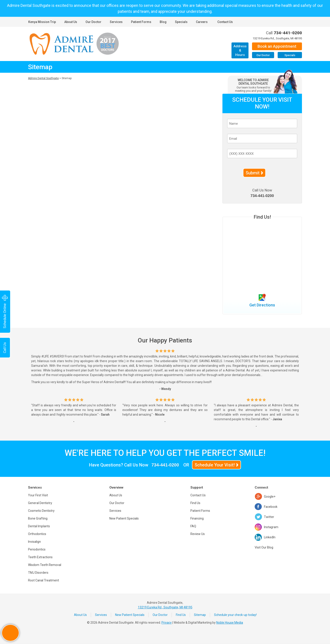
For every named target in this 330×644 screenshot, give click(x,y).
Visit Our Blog (264, 547)
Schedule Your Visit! (215, 465)
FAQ (193, 526)
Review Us (198, 534)
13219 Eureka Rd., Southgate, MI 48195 (277, 38)
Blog (163, 22)
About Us (71, 22)
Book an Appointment (277, 46)
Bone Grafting (38, 518)
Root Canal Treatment (44, 580)
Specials (181, 22)
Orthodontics (37, 534)
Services (116, 22)
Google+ (270, 497)
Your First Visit (38, 495)
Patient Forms (141, 22)
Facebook (271, 507)
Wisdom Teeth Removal (45, 565)
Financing (197, 518)
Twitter (269, 517)
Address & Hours (240, 51)
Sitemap (200, 615)
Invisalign (34, 542)
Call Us (5, 348)
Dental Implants (39, 526)
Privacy (167, 623)
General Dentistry (40, 503)
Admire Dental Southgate (43, 78)
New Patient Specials (124, 518)
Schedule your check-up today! (235, 615)
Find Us (195, 503)
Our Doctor (93, 22)
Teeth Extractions (40, 557)
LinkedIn (270, 537)
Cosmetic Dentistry (41, 511)
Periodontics (37, 549)
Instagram (271, 527)
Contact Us (225, 22)
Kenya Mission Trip (42, 22)
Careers (202, 22)
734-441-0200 (288, 33)
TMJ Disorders (38, 573)
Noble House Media (230, 623)
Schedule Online (5, 312)
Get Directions (262, 305)
